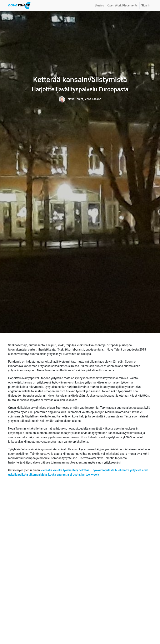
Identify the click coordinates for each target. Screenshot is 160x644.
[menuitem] (99, 6)
